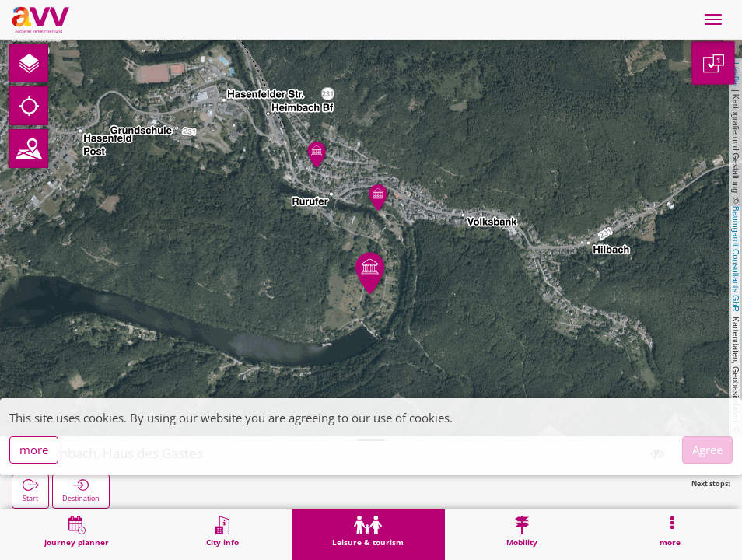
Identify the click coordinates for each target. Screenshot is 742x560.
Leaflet (736, 75)
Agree (707, 450)
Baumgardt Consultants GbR (736, 259)
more (34, 450)
